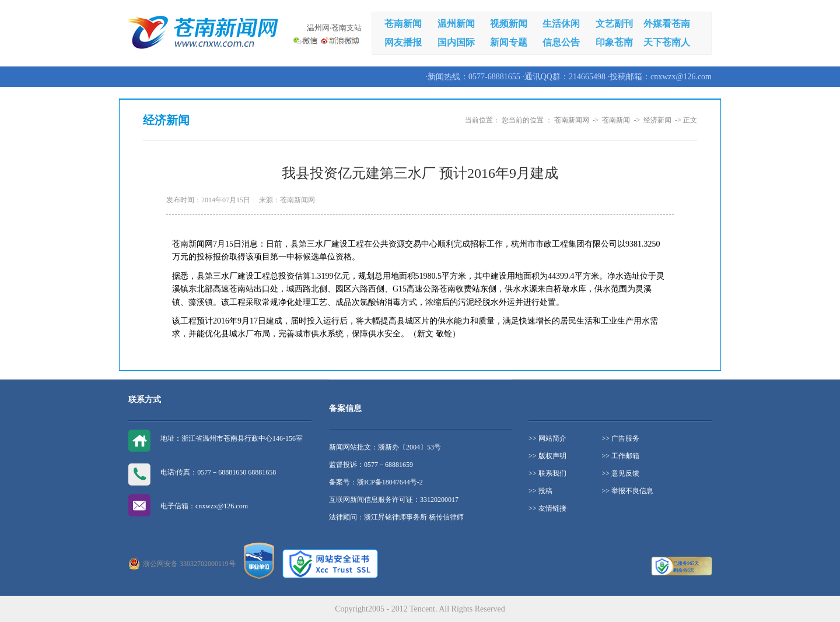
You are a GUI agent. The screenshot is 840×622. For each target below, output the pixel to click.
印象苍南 (614, 42)
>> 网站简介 (547, 438)
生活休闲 (561, 24)
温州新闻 (456, 24)
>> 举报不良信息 (628, 491)
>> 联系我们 (547, 473)
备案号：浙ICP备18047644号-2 (376, 482)
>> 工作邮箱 (621, 456)
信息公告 (561, 42)
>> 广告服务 (621, 438)
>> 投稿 (540, 491)
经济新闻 (657, 120)
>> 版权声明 (547, 456)
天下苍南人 (667, 42)
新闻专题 (509, 42)
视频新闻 (509, 24)
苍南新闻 (403, 24)
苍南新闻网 (572, 120)
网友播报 (403, 42)
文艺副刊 (614, 24)
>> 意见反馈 (621, 473)
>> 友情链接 (547, 508)
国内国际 (456, 42)
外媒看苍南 (667, 24)
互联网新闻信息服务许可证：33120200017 (394, 500)
